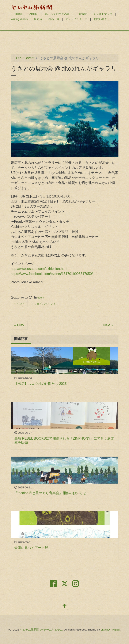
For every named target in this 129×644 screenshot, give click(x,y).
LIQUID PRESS (110, 630)
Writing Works (19, 19)
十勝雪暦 (81, 14)
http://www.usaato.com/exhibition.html (39, 269)
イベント (19, 304)
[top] (65, 606)
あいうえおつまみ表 (57, 14)
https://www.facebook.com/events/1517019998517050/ (52, 274)
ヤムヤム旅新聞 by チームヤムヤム (41, 630)
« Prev (19, 325)
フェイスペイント (45, 304)
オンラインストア (76, 19)
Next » (108, 325)
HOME (19, 14)
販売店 (38, 19)
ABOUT (34, 14)
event (41, 298)
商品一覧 (54, 19)
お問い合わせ (102, 19)
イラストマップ (103, 14)
